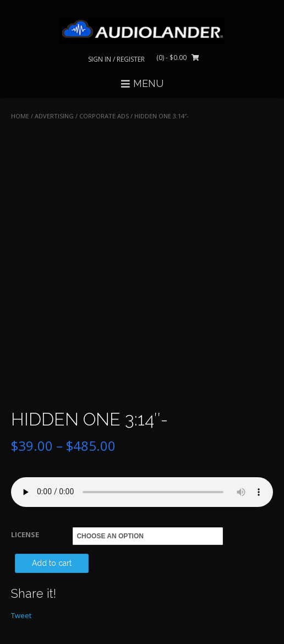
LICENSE (25, 534)
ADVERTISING (54, 116)
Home (20, 116)
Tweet (21, 615)
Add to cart (52, 563)
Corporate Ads (104, 116)
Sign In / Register (116, 59)
